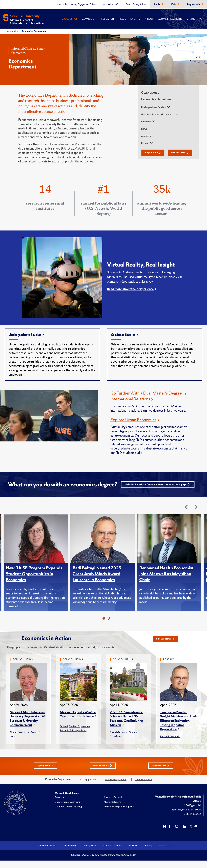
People (145, 143)
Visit (174, 4)
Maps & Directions (113, 853)
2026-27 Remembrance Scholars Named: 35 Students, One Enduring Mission (126, 726)
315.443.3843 (144, 787)
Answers (59, 804)
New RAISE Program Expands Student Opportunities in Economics (35, 581)
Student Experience (79, 734)
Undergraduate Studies (154, 107)
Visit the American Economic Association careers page (102, 492)
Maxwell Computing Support (119, 814)
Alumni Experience (20, 739)
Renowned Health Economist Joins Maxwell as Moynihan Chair (167, 581)
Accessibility (70, 853)
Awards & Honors (119, 739)
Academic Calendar (47, 853)
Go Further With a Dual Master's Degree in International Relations (148, 396)
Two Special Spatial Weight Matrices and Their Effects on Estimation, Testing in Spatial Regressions (179, 728)
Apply (157, 4)
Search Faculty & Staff (136, 4)
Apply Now (154, 153)
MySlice (133, 853)
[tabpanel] (37, 570)
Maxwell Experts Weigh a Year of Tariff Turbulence (78, 722)
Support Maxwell (113, 804)
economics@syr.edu (116, 787)
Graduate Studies (125, 335)
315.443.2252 (192, 821)
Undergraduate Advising (67, 809)
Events (135, 19)
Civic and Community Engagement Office (76, 4)
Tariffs (63, 738)
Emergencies (90, 853)
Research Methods (170, 744)
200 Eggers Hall (193, 813)
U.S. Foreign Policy (77, 738)
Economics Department (34, 31)
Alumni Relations (170, 19)
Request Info (194, 4)
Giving (191, 19)
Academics (70, 19)
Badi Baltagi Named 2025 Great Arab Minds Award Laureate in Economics (97, 581)
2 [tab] (108, 626)
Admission (89, 19)
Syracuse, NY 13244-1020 (186, 817)
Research (107, 19)
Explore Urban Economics (134, 419)
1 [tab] (104, 626)
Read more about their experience (130, 289)
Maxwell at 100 (111, 4)
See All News (166, 646)
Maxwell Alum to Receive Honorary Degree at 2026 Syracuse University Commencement (27, 726)
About (149, 19)
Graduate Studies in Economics (158, 114)
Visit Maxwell (103, 773)
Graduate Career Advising (68, 814)
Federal (64, 734)
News (122, 19)
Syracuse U (165, 853)
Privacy (148, 853)
